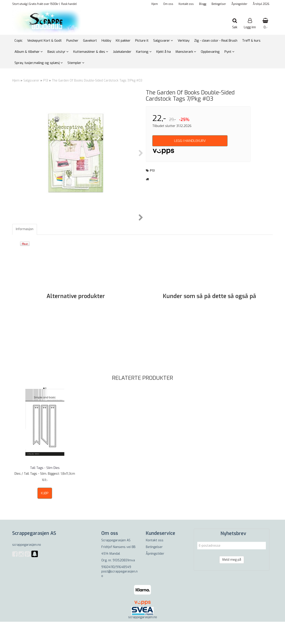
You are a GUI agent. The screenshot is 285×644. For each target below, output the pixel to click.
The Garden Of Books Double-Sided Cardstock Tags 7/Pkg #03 (97, 81)
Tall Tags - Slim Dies (45, 490)
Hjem (155, 4)
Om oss (168, 4)
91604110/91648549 (116, 589)
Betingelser (219, 4)
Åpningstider (239, 4)
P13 (46, 81)
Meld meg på (232, 582)
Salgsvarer (31, 81)
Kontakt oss (186, 4)
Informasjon (25, 251)
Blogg (203, 4)
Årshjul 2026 (261, 4)
